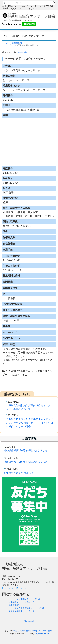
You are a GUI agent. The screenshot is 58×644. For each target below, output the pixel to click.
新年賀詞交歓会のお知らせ (19, 473)
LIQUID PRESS (42, 633)
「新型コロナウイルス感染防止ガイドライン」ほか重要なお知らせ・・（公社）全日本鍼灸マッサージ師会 (30, 423)
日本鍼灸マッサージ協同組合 (22, 602)
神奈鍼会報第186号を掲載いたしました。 (27, 450)
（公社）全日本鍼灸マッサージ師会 (25, 599)
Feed (29, 621)
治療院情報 (22, 52)
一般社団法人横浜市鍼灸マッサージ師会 (27, 608)
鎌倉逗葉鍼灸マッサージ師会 (22, 611)
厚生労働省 (14, 605)
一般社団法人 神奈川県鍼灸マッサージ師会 (33, 631)
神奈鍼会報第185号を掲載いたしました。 (27, 462)
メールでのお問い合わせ (14, 588)
